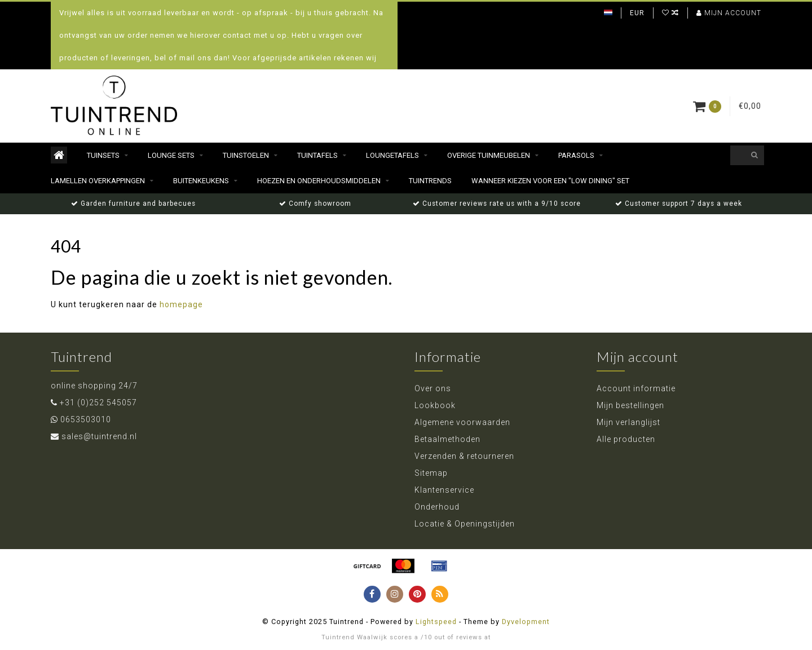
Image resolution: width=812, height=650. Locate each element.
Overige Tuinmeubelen (489, 155)
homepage (181, 304)
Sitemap (431, 473)
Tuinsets (103, 155)
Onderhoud (437, 507)
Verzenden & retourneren (464, 456)
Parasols (576, 155)
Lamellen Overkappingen (98, 181)
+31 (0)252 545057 (98, 403)
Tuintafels (317, 155)
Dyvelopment (526, 622)
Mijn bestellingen (630, 405)
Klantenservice (444, 490)
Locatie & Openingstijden (465, 524)
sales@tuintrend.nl (99, 436)
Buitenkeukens (201, 181)
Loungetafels (392, 155)
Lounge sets (171, 155)
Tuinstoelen (246, 155)
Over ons (433, 388)
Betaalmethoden (447, 439)
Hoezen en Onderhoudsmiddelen (319, 181)
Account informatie (636, 388)
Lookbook (435, 405)
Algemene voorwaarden (462, 422)
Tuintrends (430, 181)
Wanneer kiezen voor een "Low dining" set (550, 181)
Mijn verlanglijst (628, 422)
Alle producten (626, 439)
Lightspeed (436, 622)
